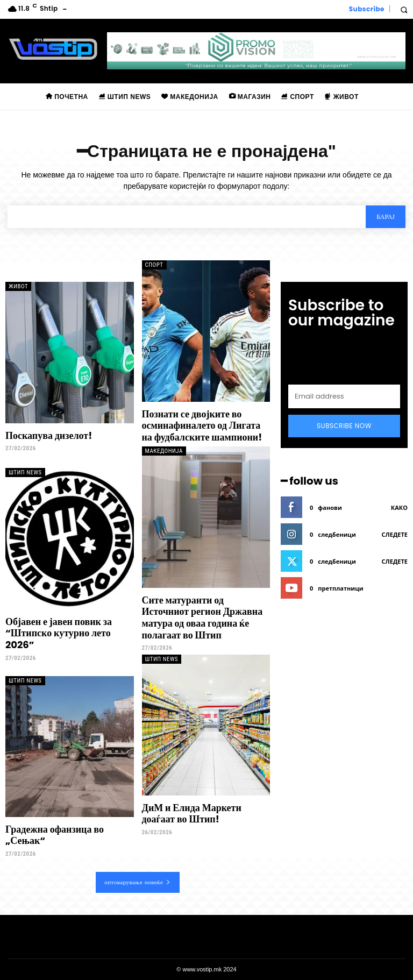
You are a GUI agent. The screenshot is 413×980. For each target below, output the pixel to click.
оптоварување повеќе (138, 882)
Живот (18, 286)
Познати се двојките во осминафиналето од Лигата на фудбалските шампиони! (202, 425)
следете (395, 534)
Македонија (164, 451)
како (399, 507)
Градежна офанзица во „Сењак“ (55, 835)
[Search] (386, 217)
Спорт (154, 265)
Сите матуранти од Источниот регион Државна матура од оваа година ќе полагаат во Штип (202, 617)
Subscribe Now (344, 426)
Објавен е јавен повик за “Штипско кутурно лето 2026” (59, 633)
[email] (344, 396)
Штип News (25, 473)
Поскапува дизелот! (49, 435)
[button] (404, 9)
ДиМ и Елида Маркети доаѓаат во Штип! (192, 814)
